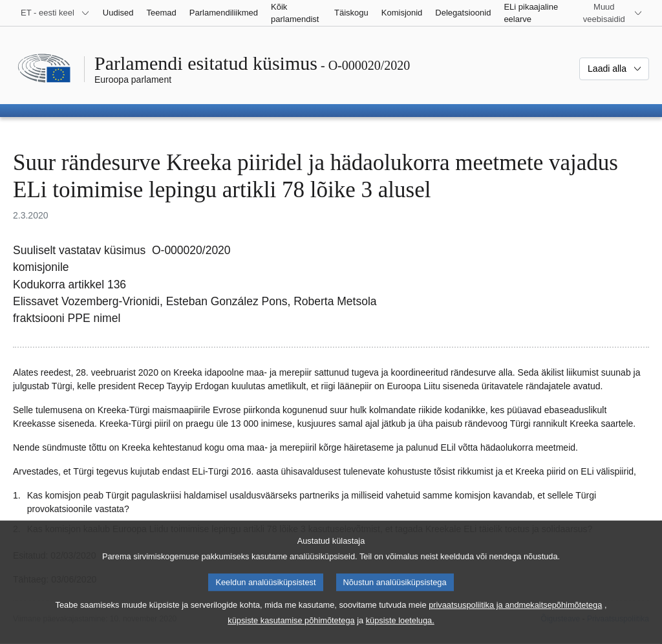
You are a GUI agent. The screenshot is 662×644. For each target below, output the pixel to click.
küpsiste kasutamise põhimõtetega (291, 635)
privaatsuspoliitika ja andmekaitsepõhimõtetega (515, 619)
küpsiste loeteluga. (400, 635)
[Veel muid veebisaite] (612, 13)
